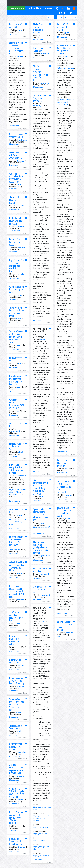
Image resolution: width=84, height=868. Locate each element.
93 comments (38, 578)
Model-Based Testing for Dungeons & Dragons (39, 28)
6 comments (38, 472)
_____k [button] (19, 826)
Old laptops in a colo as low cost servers (40, 589)
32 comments (14, 126)
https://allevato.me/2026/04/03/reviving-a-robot (18, 522)
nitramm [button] (43, 340)
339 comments (15, 34)
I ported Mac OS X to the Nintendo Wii (17, 446)
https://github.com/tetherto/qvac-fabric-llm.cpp (42, 818)
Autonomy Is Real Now (16, 425)
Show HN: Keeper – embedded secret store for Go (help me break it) (17, 48)
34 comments (14, 278)
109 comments (15, 252)
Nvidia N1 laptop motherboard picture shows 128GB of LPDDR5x (16, 817)
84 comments (14, 144)
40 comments (14, 604)
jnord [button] (67, 33)
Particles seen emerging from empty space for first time (16, 380)
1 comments (14, 554)
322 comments (15, 456)
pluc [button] (20, 363)
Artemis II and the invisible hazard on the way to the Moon (17, 566)
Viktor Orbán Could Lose (38, 49)
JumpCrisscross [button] (14, 550)
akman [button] (42, 496)
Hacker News (22, 37)
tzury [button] (18, 623)
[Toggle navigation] (12, 3)
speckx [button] (18, 319)
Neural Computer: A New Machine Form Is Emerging (16, 681)
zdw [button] (66, 469)
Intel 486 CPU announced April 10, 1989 (64, 27)
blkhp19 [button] (21, 452)
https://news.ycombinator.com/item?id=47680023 (18, 492)
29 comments (38, 87)
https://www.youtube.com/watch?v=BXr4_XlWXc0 (66, 102)
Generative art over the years (15, 661)
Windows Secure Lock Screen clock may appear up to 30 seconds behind (16, 704)
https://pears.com (40, 834)
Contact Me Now (16, 8)
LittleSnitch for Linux (16, 359)
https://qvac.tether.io (41, 856)
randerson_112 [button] (38, 106)
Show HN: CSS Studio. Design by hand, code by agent (64, 512)
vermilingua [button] (45, 83)
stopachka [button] (21, 248)
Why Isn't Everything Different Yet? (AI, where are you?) (17, 404)
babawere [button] (20, 56)
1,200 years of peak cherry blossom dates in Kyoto (16, 616)
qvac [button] (42, 621)
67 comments (14, 577)
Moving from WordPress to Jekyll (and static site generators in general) (40, 547)
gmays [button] (20, 30)
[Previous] (49, 17)
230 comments (39, 599)
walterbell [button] (20, 206)
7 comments (14, 830)
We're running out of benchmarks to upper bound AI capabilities (16, 177)
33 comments (14, 299)
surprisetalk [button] (22, 476)
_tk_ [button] (19, 647)
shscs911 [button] (19, 713)
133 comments (62, 37)
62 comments (14, 670)
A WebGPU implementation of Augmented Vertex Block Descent (17, 769)
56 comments (62, 499)
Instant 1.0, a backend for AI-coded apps (15, 242)
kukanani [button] (20, 515)
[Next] (75, 17)
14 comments (14, 210)
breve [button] (19, 345)
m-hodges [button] (20, 731)
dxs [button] (18, 411)
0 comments (14, 323)
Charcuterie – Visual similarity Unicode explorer (16, 841)
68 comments (38, 40)
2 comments (14, 627)
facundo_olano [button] (22, 140)
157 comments (39, 320)
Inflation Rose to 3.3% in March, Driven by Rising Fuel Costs (16, 541)
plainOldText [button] (20, 686)
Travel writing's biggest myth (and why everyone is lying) (17, 312)
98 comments (62, 613)
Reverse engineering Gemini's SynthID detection (16, 640)
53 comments (14, 651)
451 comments (15, 368)
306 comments (39, 533)
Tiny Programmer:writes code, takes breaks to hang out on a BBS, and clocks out (41, 487)
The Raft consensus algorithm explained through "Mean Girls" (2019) (40, 73)
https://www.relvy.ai (66, 68)
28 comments (14, 528)
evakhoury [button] (21, 665)
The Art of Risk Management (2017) (15, 200)
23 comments (14, 780)
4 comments (14, 189)
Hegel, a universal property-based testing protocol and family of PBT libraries (17, 591)
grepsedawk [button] (22, 752)
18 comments (62, 473)
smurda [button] (44, 523)
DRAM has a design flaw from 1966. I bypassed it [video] (16, 469)
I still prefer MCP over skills (16, 26)
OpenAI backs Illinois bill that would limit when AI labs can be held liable (41, 514)
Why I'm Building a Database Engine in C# (17, 289)
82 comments (14, 851)
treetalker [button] (21, 274)
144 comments (15, 501)
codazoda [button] (69, 495)
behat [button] (67, 56)
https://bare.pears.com (42, 827)
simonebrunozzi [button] (15, 431)
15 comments (14, 435)
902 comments (63, 637)
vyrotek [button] (19, 295)
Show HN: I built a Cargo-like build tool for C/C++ (41, 98)
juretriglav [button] (21, 776)
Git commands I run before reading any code (17, 746)
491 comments (15, 756)
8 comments (14, 415)
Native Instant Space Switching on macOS (16, 221)
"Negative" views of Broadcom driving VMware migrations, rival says (16, 337)
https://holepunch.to (41, 840)
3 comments (14, 165)
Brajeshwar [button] (21, 161)
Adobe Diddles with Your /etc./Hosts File (16, 155)
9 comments (38, 860)
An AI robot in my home (16, 511)
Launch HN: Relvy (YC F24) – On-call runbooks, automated (64, 49)
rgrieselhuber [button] (45, 556)
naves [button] (18, 387)
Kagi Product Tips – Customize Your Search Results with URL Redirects (17, 266)
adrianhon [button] (70, 633)
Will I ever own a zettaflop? (40, 570)
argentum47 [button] (46, 595)
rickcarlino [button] (21, 847)
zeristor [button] (19, 573)
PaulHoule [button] (21, 227)
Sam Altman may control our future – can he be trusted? (64, 626)
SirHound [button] (68, 519)
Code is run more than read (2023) (16, 135)
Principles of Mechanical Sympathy (62, 463)
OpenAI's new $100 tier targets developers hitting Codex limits (17, 792)
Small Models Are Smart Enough (16, 727)
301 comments (15, 231)
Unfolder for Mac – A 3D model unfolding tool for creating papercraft (64, 487)
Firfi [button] (42, 35)
